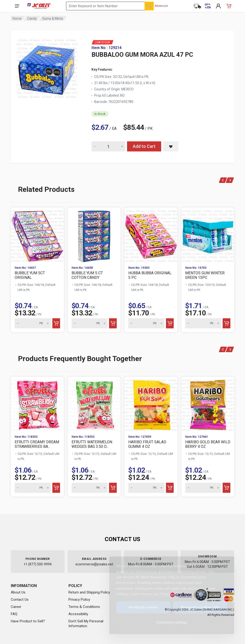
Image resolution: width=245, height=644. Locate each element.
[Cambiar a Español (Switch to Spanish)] (208, 6)
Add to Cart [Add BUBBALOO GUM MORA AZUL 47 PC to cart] (144, 146)
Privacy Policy (79, 600)
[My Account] (218, 6)
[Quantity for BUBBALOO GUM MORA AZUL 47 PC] (108, 146)
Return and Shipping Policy (89, 592)
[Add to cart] (56, 323)
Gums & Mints (53, 19)
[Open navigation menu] (17, 6)
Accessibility (78, 614)
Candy (32, 19)
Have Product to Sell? (28, 621)
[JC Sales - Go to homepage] (39, 6)
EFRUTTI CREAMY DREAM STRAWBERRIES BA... (37, 444)
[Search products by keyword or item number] (110, 6)
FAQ (14, 614)
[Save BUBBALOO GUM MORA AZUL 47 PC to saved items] (171, 146)
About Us (18, 592)
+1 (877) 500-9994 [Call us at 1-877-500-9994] (38, 564)
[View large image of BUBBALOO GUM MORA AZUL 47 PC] (47, 67)
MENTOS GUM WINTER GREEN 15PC (205, 275)
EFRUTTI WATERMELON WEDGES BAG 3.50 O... (92, 444)
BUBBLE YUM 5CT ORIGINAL (30, 275)
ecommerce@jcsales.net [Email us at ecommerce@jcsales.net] (94, 564)
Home (17, 19)
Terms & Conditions (84, 607)
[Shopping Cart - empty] (229, 6)
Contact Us (20, 600)
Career (16, 607)
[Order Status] (197, 6)
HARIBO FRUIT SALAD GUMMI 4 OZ (147, 444)
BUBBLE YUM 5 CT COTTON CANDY (87, 275)
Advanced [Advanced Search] (161, 6)
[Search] (149, 6)
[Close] (221, 565)
